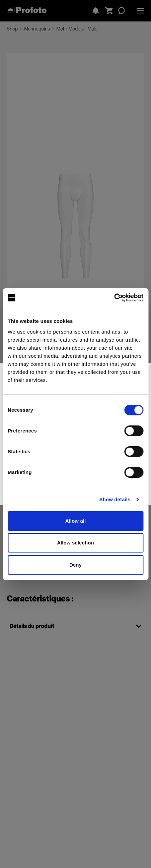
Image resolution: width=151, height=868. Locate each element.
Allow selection (75, 543)
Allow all (76, 521)
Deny (75, 565)
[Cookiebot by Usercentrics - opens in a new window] (114, 298)
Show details (115, 499)
